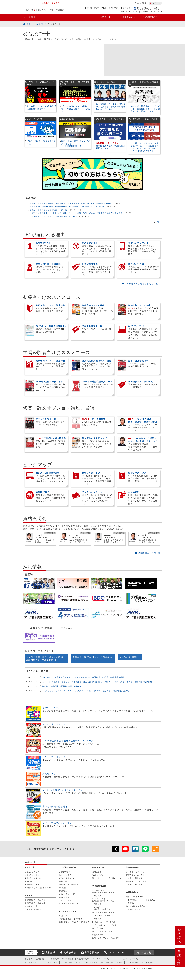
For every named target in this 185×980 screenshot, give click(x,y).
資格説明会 (97, 872)
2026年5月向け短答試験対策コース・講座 (103, 900)
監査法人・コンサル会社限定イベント (108, 878)
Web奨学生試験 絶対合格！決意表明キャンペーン (68, 741)
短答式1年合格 (65, 872)
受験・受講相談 (57, 10)
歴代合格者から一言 (67, 894)
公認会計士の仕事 (32, 872)
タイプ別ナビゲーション (136, 872)
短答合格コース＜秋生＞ (136, 881)
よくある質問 (64, 916)
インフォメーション (67, 911)
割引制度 (98, 896)
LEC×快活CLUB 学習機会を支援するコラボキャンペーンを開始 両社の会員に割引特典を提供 (83, 677)
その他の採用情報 (129, 657)
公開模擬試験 (98, 935)
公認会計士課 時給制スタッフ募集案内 (92, 657)
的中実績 (62, 888)
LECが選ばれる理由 (67, 867)
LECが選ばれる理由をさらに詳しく (143, 284)
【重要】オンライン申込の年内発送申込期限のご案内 (53, 216)
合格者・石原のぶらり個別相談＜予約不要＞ (50, 210)
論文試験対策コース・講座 (103, 912)
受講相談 (179, 957)
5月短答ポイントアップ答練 (104, 922)
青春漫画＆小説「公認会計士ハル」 (39, 888)
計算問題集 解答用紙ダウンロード (72, 919)
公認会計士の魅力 (32, 875)
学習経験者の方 (99, 886)
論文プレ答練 (98, 928)
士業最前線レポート (33, 884)
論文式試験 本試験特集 (136, 906)
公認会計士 (29, 17)
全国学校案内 (94, 8)
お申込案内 (53, 962)
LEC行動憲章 (53, 959)
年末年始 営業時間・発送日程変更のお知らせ (62, 686)
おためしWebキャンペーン (56, 757)
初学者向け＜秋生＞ (33, 909)
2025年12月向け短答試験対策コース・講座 (103, 891)
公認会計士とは (108, 17)
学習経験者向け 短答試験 (35, 900)
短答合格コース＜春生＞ (136, 875)
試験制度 (28, 881)
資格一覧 (29, 10)
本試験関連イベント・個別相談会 (141, 900)
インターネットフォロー (69, 904)
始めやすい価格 (65, 875)
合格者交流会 (64, 897)
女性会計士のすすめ (33, 878)
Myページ (156, 3)
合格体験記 (63, 891)
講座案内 (131, 903)
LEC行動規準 (68, 959)
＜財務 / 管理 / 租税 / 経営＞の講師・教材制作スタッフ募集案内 (46, 659)
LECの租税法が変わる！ (104, 915)
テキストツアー (65, 900)
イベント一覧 (98, 867)
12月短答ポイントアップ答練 (104, 925)
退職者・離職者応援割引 (55, 806)
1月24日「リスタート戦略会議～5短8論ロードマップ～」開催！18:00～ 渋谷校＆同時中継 (70, 203)
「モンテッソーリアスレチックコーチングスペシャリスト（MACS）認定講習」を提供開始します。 (86, 691)
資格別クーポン (50, 773)
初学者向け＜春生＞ (33, 906)
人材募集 (40, 959)
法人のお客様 (140, 3)
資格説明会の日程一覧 (149, 553)
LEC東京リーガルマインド (35, 24)
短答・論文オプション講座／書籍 (106, 938)
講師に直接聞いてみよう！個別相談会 (74, 922)
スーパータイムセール (54, 724)
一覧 (157, 222)
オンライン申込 (111, 8)
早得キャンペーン (52, 708)
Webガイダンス (99, 875)
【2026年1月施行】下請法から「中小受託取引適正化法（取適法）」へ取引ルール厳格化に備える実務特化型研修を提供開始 (97, 682)
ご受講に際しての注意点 (72, 962)
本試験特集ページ (134, 892)
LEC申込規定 (92, 962)
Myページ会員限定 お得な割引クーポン (63, 790)
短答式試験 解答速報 (135, 897)
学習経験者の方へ (151, 17)
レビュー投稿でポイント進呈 (57, 823)
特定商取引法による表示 (112, 962)
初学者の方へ (129, 17)
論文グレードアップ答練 (102, 931)
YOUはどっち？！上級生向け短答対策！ (101, 908)
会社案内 (29, 959)
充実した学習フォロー (68, 878)
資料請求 (127, 8)
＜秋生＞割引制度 (135, 884)
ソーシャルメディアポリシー (128, 959)
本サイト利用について (35, 962)
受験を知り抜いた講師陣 (69, 884)
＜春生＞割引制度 (135, 878)
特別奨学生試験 (134, 909)
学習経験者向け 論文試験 (35, 903)
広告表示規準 (83, 959)
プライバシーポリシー (102, 959)
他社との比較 (64, 881)
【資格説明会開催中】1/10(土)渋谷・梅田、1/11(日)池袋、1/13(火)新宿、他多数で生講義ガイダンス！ (76, 213)
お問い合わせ (42, 10)
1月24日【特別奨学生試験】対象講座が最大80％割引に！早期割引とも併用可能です (67, 206)
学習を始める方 (133, 867)
